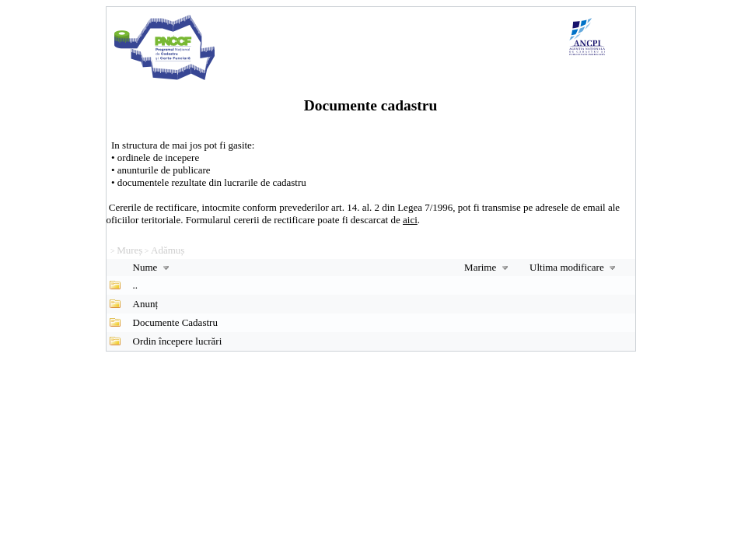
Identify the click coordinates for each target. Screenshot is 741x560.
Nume (153, 267)
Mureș (129, 250)
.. (136, 285)
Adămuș (168, 250)
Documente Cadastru (175, 322)
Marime (488, 267)
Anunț (146, 304)
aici (410, 220)
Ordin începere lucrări (178, 341)
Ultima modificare (574, 267)
